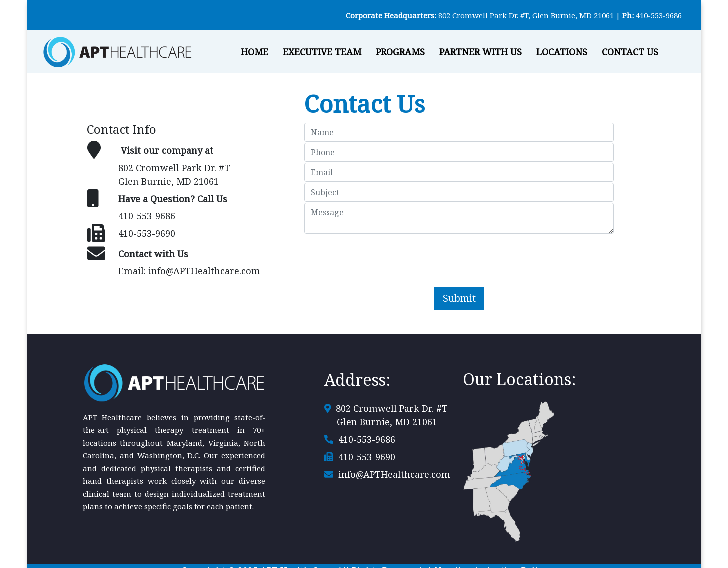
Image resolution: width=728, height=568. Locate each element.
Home (254, 52)
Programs (400, 52)
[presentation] (459, 254)
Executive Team (322, 52)
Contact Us (630, 52)
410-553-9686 (659, 15)
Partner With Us (481, 52)
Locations (562, 52)
